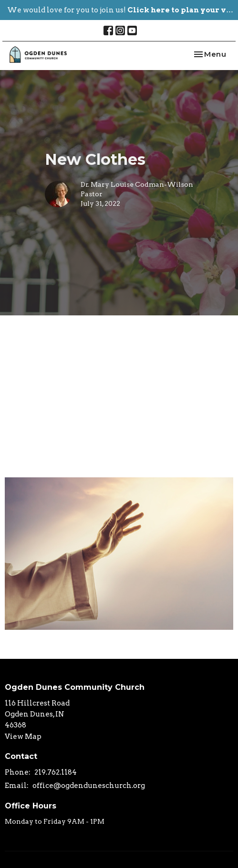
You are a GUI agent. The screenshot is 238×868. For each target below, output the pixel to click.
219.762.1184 (56, 772)
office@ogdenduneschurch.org (89, 786)
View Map (23, 737)
